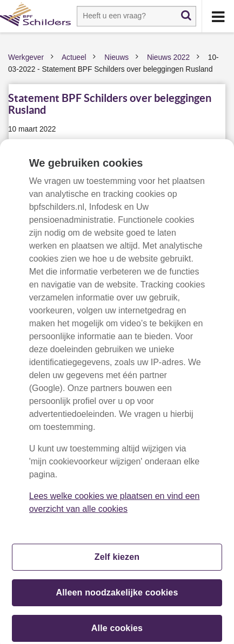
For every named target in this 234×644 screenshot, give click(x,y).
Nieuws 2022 (168, 57)
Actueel (74, 57)
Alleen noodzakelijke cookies (117, 596)
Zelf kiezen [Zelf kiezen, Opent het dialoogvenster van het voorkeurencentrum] (117, 560)
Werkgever (26, 57)
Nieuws (116, 57)
